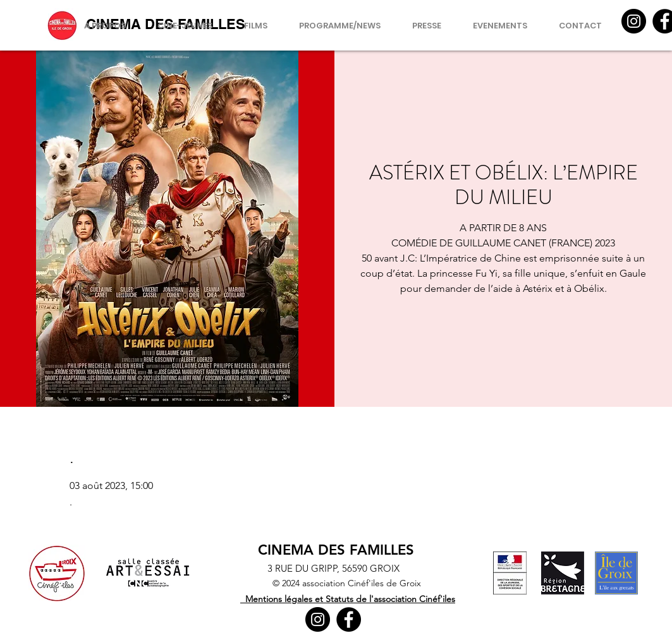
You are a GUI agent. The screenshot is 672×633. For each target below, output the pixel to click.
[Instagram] (634, 21)
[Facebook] (349, 619)
